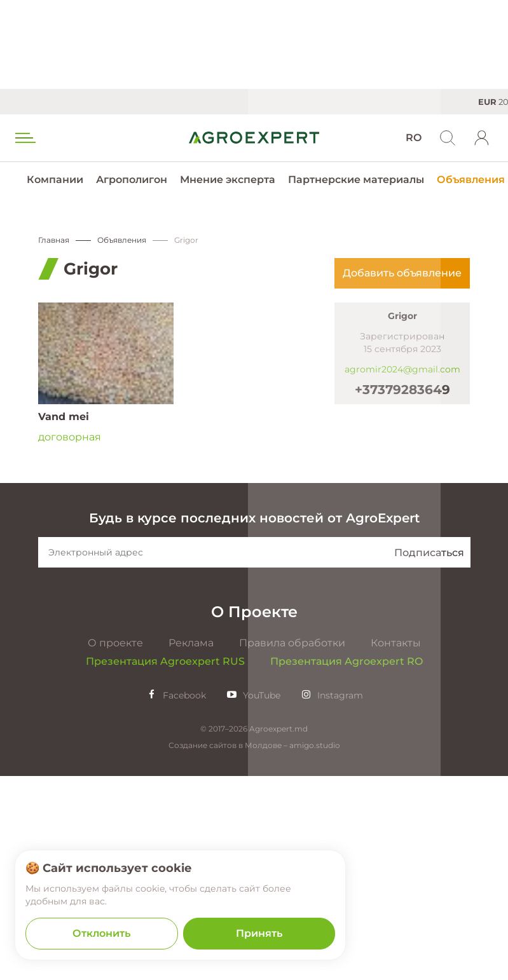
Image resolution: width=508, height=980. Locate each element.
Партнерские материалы (356, 180)
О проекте (115, 847)
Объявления (471, 180)
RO (414, 138)
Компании (55, 180)
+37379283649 (402, 390)
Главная (54, 240)
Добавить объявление (402, 273)
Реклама (191, 847)
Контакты (396, 847)
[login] (482, 138)
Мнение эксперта (228, 180)
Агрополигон (132, 180)
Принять (259, 933)
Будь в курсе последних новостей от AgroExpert (254, 722)
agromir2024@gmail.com (402, 369)
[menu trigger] (24, 138)
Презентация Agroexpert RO (347, 865)
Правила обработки (292, 847)
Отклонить (101, 933)
